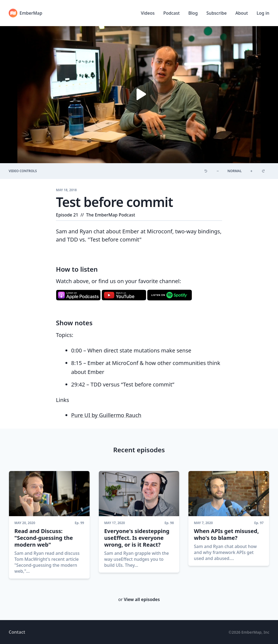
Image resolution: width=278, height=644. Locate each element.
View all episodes (142, 599)
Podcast (171, 13)
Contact (17, 632)
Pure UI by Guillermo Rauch (106, 415)
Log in (263, 13)
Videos (148, 13)
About (242, 13)
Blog (193, 13)
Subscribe (217, 13)
